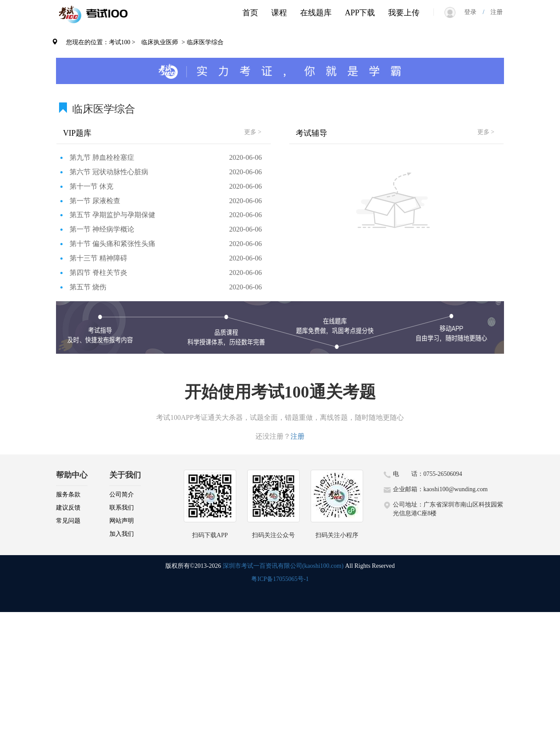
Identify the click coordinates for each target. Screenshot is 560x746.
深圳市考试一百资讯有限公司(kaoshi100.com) (283, 566)
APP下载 (360, 13)
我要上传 (404, 13)
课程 (279, 13)
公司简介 (122, 494)
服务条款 (68, 494)
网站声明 (122, 521)
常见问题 (68, 521)
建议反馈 (68, 508)
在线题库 (316, 13)
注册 (493, 12)
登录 (473, 12)
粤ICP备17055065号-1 (280, 579)
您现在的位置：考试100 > (101, 42)
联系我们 (122, 508)
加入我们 (122, 534)
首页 (250, 13)
